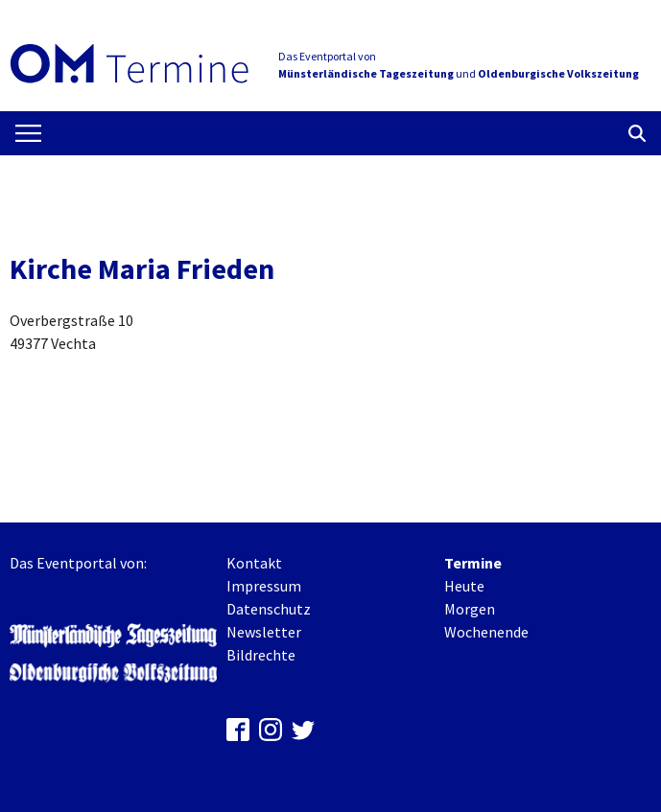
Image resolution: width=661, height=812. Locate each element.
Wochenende (486, 632)
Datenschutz (269, 609)
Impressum (264, 586)
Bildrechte (261, 655)
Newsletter (264, 632)
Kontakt (254, 563)
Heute (464, 586)
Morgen (470, 609)
